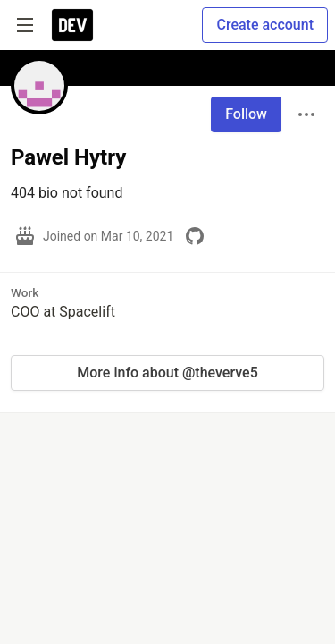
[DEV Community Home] (72, 25)
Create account (265, 25)
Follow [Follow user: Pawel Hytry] (246, 114)
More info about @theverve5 (167, 373)
